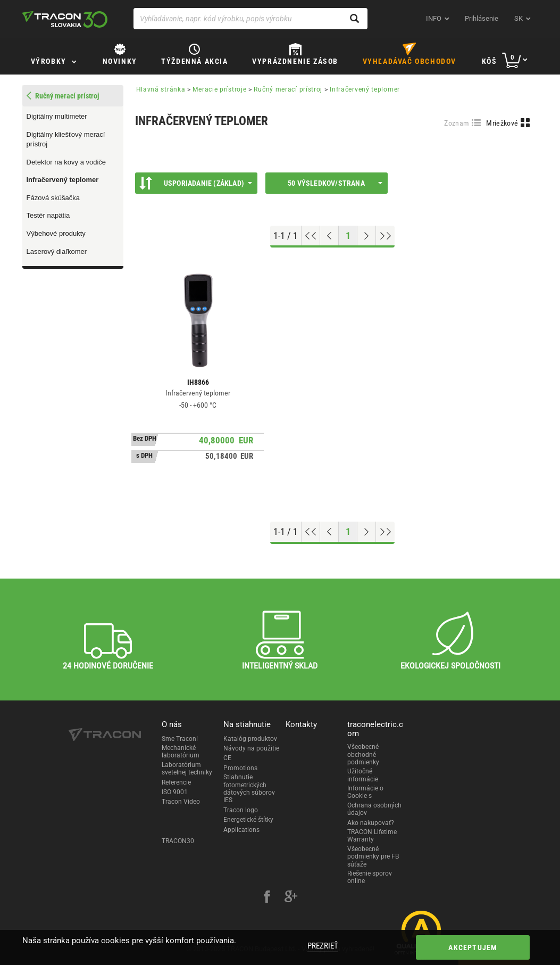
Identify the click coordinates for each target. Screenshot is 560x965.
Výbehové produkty (56, 233)
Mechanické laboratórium (181, 752)
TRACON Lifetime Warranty (372, 836)
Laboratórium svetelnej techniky (187, 769)
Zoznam (457, 123)
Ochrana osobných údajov (374, 809)
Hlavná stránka (161, 89)
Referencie (176, 782)
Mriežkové (502, 123)
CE (227, 758)
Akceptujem (473, 947)
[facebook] (267, 898)
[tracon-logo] (65, 19)
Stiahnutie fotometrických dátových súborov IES (249, 789)
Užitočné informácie (363, 775)
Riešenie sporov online (370, 877)
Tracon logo (241, 810)
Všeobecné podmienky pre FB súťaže (373, 857)
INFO (434, 18)
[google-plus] (291, 898)
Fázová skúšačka (53, 198)
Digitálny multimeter (57, 116)
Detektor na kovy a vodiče (66, 162)
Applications (241, 830)
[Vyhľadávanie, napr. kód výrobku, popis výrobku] (250, 19)
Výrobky (49, 61)
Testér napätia (48, 215)
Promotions (240, 768)
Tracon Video (181, 802)
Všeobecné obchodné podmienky (363, 754)
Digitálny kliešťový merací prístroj (66, 139)
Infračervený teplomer (63, 180)
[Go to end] (385, 236)
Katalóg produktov (250, 739)
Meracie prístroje (219, 89)
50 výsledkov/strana (335, 183)
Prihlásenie (482, 18)
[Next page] (367, 236)
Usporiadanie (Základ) (196, 183)
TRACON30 (178, 841)
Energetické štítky (248, 820)
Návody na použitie (251, 748)
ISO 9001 (175, 792)
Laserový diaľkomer (57, 251)
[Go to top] (311, 236)
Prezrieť (323, 946)
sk (519, 18)
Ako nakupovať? (371, 823)
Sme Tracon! (180, 739)
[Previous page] (329, 236)
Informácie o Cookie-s (365, 792)
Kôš (490, 61)
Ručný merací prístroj (288, 89)
